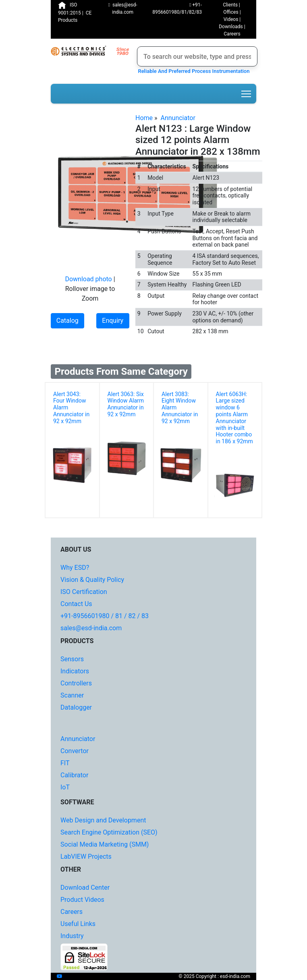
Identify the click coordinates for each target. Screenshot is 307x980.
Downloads (231, 27)
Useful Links (78, 924)
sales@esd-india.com (91, 628)
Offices (231, 12)
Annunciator (178, 118)
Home (144, 118)
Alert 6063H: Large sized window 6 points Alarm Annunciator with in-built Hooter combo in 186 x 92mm (234, 418)
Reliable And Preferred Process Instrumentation (192, 71)
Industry (72, 936)
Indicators (75, 671)
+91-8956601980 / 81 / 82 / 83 (105, 616)
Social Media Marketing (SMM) (105, 844)
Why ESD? (75, 568)
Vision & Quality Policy (92, 580)
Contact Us (76, 604)
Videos (231, 19)
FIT (65, 763)
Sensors (72, 659)
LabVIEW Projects (86, 856)
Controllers (76, 683)
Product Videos (82, 900)
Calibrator (74, 775)
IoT (65, 787)
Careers (232, 34)
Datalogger (76, 707)
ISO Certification (84, 592)
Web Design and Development (103, 820)
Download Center (85, 888)
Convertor (75, 751)
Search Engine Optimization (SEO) (109, 832)
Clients (230, 5)
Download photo (88, 279)
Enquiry (113, 321)
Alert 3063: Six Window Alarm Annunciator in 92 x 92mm (126, 404)
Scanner (72, 695)
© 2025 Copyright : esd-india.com (214, 976)
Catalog (67, 321)
